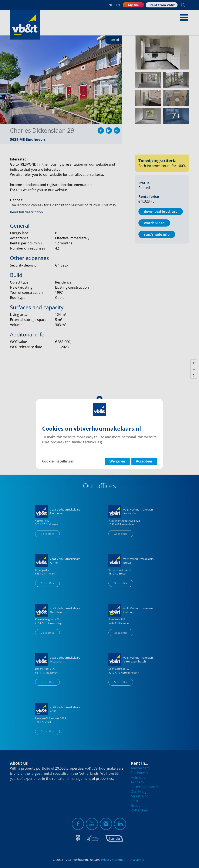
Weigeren (117, 461)
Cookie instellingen (58, 461)
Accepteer (144, 461)
